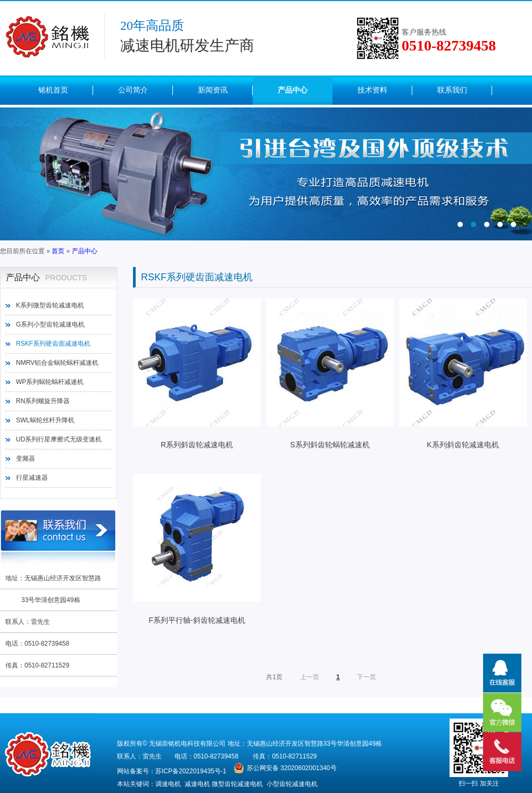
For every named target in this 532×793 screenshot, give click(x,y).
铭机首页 (53, 90)
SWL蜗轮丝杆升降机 (45, 420)
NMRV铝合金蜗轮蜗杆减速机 (57, 363)
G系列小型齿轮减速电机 (50, 324)
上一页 (310, 677)
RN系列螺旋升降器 (43, 401)
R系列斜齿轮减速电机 (197, 374)
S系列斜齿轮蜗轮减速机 (330, 374)
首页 (58, 251)
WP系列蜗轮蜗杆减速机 (50, 382)
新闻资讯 (213, 90)
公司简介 (133, 90)
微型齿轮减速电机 (237, 784)
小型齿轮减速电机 (292, 784)
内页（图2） (266, 174)
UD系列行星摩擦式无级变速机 (59, 439)
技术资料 (372, 90)
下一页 (367, 677)
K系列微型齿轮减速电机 (50, 305)
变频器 (26, 458)
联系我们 (452, 90)
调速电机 (168, 784)
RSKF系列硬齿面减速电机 (53, 344)
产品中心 (293, 90)
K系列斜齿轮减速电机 (463, 374)
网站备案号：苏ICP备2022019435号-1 (172, 771)
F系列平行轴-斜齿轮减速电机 (197, 549)
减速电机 (197, 784)
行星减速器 (32, 478)
